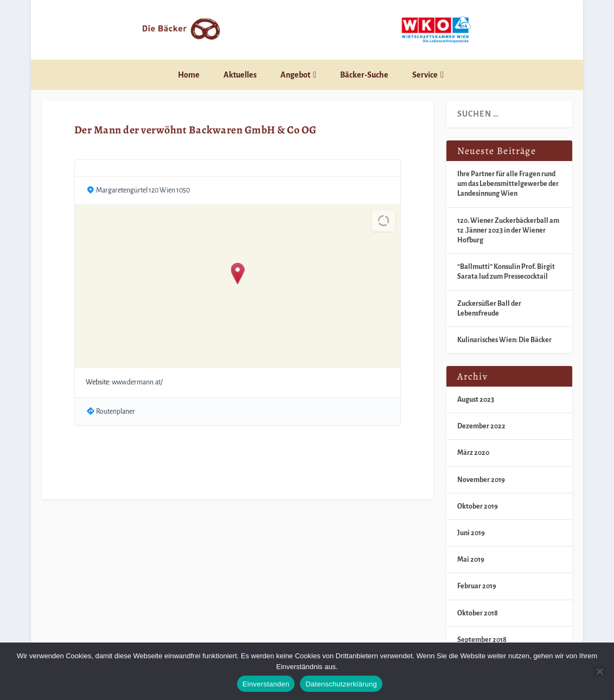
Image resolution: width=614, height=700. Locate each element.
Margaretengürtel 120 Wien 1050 (143, 190)
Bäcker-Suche (364, 75)
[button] (237, 274)
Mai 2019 (471, 560)
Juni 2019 (471, 533)
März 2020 (473, 453)
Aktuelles (240, 75)
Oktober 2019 (478, 506)
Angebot (295, 75)
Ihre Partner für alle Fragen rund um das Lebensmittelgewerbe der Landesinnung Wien (508, 184)
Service (425, 75)
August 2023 (476, 400)
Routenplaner (116, 412)
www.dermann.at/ (137, 382)
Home (189, 75)
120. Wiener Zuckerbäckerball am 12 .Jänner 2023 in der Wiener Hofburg (508, 230)
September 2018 (482, 640)
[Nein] (599, 671)
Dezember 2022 (481, 426)
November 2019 (481, 480)
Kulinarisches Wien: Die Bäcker (504, 340)
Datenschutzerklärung (341, 684)
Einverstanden (266, 684)
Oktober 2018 (478, 613)
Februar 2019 (477, 586)
